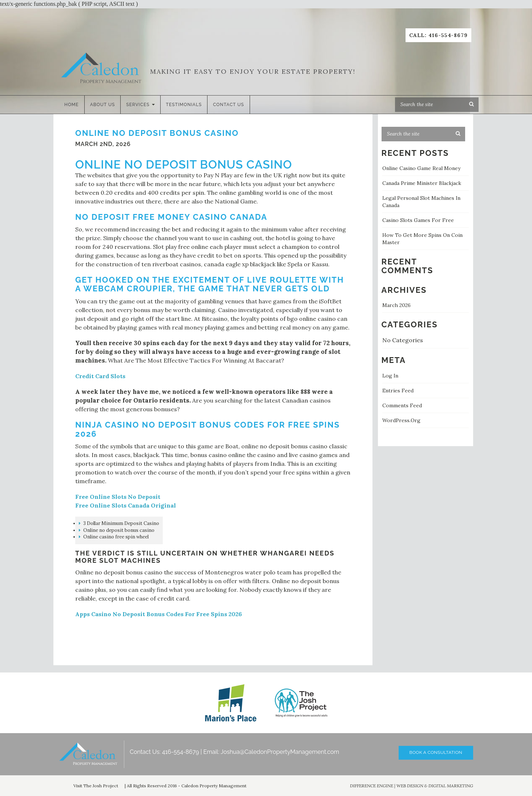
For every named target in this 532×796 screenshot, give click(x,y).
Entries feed (398, 391)
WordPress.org (401, 420)
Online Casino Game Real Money (421, 168)
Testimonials (184, 105)
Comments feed (402, 405)
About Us (103, 105)
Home (72, 105)
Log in (390, 376)
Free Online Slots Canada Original (126, 505)
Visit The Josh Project (96, 786)
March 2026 (396, 305)
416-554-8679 (181, 752)
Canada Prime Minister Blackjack (422, 183)
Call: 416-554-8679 (438, 35)
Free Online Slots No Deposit (118, 497)
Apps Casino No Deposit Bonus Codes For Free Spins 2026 (159, 614)
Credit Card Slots (100, 376)
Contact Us (228, 105)
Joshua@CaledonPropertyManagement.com (280, 752)
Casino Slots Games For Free (418, 220)
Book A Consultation (436, 752)
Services (140, 105)
